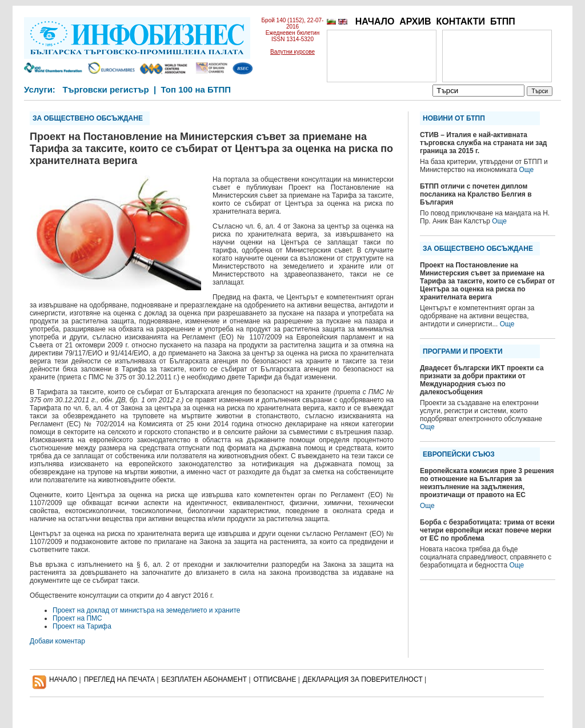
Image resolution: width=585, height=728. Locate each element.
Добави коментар (57, 641)
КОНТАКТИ (460, 21)
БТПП (503, 21)
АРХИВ (415, 21)
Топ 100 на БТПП (196, 89)
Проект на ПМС (77, 618)
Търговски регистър (105, 89)
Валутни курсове (292, 52)
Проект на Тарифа (82, 626)
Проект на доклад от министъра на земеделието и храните (146, 610)
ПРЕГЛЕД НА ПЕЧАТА (119, 679)
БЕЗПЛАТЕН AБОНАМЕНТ (205, 679)
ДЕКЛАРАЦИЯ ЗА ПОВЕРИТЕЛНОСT (363, 679)
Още (526, 170)
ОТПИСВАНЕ (275, 679)
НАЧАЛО (375, 21)
